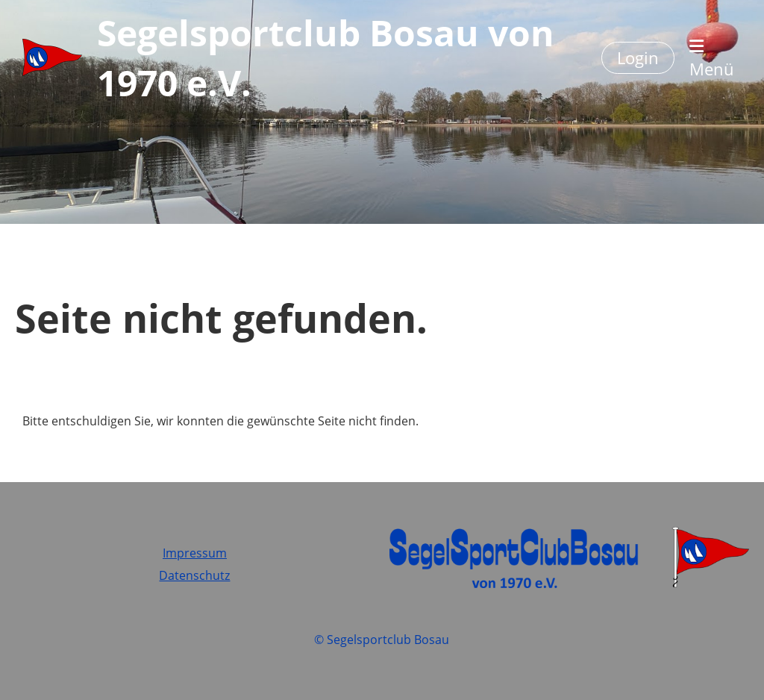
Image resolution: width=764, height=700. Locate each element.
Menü (712, 59)
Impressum (195, 553)
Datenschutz (194, 575)
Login (638, 57)
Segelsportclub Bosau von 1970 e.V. (326, 57)
